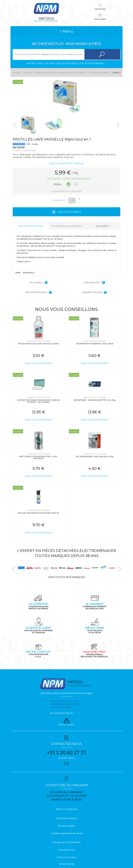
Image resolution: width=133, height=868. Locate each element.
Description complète (31, 226)
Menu (66, 31)
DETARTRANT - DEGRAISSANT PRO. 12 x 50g (95, 400)
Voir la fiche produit (38, 363)
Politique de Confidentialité (66, 842)
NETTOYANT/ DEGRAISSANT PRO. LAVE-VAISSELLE (39, 457)
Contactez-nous (66, 850)
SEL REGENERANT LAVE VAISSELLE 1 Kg (95, 456)
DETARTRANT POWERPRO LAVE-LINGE (95, 344)
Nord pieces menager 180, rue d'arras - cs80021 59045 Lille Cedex (66, 704)
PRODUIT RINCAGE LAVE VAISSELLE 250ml (38, 344)
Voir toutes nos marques (67, 577)
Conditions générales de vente (67, 833)
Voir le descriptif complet (66, 164)
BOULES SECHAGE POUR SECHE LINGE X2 (39, 513)
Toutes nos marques (66, 818)
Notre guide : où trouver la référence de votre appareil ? (66, 63)
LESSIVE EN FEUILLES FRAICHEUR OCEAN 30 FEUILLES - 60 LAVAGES (39, 401)
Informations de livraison (66, 226)
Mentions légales (67, 826)
